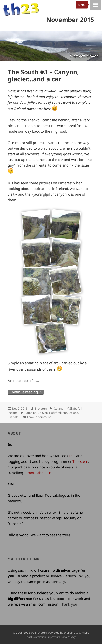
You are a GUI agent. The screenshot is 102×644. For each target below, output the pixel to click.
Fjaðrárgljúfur (58, 413)
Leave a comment (39, 417)
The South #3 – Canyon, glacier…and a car (43, 75)
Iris (72, 456)
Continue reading (27, 392)
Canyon (43, 413)
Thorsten (41, 408)
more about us (40, 473)
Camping (30, 413)
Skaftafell (14, 417)
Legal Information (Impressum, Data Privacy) (51, 637)
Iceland (58, 408)
